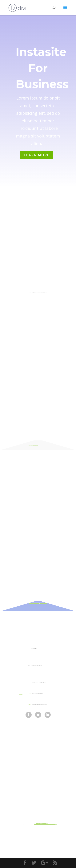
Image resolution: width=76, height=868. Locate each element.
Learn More (37, 155)
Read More (29, 444)
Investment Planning (38, 288)
